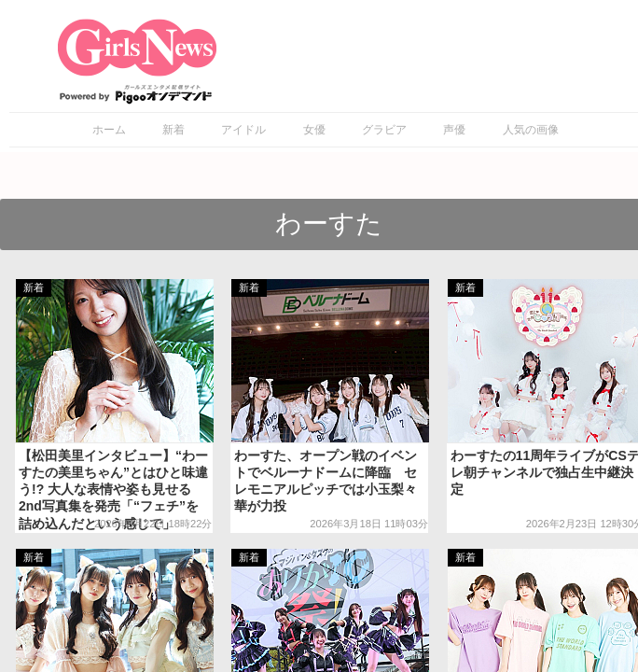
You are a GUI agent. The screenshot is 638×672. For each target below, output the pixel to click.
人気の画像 (531, 130)
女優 (314, 130)
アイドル (243, 130)
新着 (173, 130)
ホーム (109, 130)
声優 (454, 130)
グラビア (384, 130)
